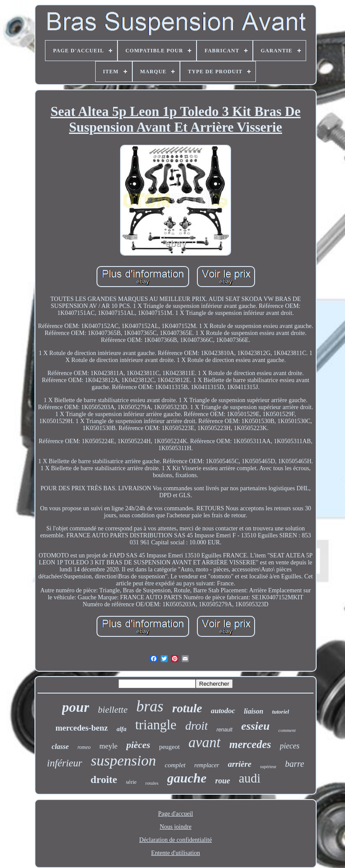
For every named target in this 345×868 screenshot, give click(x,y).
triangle (156, 725)
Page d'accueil (176, 814)
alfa (122, 729)
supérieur (268, 767)
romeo (84, 747)
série (131, 782)
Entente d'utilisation (176, 853)
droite (104, 779)
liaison (253, 711)
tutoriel (281, 712)
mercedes (250, 744)
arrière (240, 764)
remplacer (207, 765)
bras (150, 706)
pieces (290, 746)
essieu (255, 726)
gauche (187, 778)
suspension (123, 760)
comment (287, 730)
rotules (152, 783)
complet (175, 765)
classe (60, 747)
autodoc (223, 711)
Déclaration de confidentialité (176, 840)
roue (223, 781)
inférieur (65, 763)
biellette (113, 710)
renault (225, 730)
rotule (187, 708)
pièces (138, 745)
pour (76, 707)
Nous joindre (176, 827)
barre (295, 764)
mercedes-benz (82, 728)
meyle (109, 746)
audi (250, 778)
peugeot (169, 747)
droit (197, 726)
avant (205, 742)
